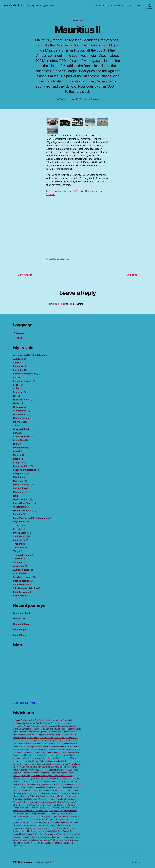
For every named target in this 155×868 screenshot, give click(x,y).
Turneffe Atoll (68, 732)
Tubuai (24, 840)
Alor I (50, 720)
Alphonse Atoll (42, 726)
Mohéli (49, 793)
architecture (54, 259)
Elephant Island (36, 746)
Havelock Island (68, 755)
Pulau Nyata (70, 799)
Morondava (57, 793)
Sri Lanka (18, 529)
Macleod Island (20, 779)
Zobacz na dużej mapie (25, 703)
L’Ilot (52, 773)
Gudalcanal (64, 752)
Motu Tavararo (68, 793)
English (129, 5)
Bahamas (18, 366)
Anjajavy (47, 723)
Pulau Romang (41, 817)
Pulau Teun (33, 811)
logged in (62, 304)
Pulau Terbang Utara (48, 834)
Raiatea (57, 811)
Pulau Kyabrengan (21, 770)
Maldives (18, 459)
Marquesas (19, 474)
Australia (18, 359)
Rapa (49, 814)
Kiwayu (65, 764)
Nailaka (22, 796)
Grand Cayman (39, 752)
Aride (68, 723)
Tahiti (60, 831)
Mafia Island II (51, 779)
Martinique (19, 477)
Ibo (30, 758)
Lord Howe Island (38, 776)
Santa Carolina (73, 819)
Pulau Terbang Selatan (30, 834)
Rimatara (71, 814)
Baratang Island (52, 729)
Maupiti (39, 787)
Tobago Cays (26, 837)
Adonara (17, 720)
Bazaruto (72, 729)
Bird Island (51, 732)
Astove (27, 726)
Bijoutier (43, 732)
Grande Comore (52, 752)
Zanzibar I (50, 843)
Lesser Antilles (21, 466)
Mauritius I (66, 787)
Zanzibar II (59, 843)
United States (20, 533)
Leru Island (45, 773)
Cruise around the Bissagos (65, 741)
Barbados (18, 370)
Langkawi (17, 773)
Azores (17, 363)
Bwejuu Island (70, 735)
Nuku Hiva (60, 799)
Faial (53, 746)
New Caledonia (21, 499)
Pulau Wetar (43, 811)
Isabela (46, 758)
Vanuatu (18, 562)
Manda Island (70, 784)
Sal (30, 819)
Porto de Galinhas (45, 735)
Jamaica (18, 425)
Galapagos (19, 407)
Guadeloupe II (19, 755)
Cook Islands (20, 573)
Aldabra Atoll (33, 720)
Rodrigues (17, 817)
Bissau (59, 732)
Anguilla (39, 723)
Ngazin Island (71, 796)
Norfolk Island (49, 799)
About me (119, 5)
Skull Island (71, 825)
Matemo (32, 787)
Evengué (47, 746)
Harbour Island (55, 755)
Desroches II (53, 743)
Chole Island (24, 741)
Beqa (30, 732)
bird (67, 259)
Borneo (34, 735)
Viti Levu (75, 840)
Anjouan (54, 723)
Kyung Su (33, 770)
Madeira (18, 451)
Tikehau (16, 837)
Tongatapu (44, 837)
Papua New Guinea (23, 503)
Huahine (24, 758)
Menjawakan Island (21, 793)
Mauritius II (57, 787)
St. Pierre (60, 828)
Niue (16, 496)
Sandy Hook (61, 819)
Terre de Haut (63, 834)
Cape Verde (19, 596)
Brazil (16, 385)
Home (98, 5)
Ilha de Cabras (33, 738)
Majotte (17, 455)
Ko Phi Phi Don (19, 767)
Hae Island (30, 755)
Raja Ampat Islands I (69, 811)
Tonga (16, 551)
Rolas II (25, 817)
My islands (107, 5)
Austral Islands (21, 570)
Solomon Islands (22, 585)
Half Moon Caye (41, 755)
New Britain (19, 619)
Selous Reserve (30, 825)
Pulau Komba (66, 808)
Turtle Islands (34, 840)
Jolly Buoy (65, 761)
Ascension (19, 566)
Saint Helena (20, 536)
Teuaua (73, 834)
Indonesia (18, 422)
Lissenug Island (22, 613)
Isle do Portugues (57, 758)
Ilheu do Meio (37, 758)
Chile (16, 388)
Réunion (17, 514)
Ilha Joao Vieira (54, 761)
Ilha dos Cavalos (46, 738)
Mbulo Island (73, 790)
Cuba (16, 444)
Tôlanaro (36, 837)
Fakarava (59, 746)
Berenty (36, 732)
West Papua (19, 507)
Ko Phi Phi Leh (32, 767)
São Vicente (18, 825)
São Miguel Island (62, 822)
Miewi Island (35, 793)
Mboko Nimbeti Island (43, 790)
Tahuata (66, 831)
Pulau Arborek (54, 808)
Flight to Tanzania (40, 749)
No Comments (94, 99)
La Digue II (42, 770)
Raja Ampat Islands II (22, 814)
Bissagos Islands (22, 381)
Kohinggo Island (24, 735)
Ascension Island (38, 843)
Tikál (78, 834)
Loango (71, 773)
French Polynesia (22, 511)
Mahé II (38, 784)
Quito (51, 811)
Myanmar (18, 492)
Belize (16, 377)
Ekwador (18, 392)
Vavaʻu (68, 840)
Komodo (58, 767)
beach (62, 259)
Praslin (38, 808)
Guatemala (19, 414)
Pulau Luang (68, 776)
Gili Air (75, 749)
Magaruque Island (27, 784)
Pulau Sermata (44, 825)
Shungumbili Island (58, 825)
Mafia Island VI (57, 782)
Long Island (25, 776)
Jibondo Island (41, 761)
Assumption (18, 726)
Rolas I (32, 817)
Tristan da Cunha (22, 555)
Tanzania (18, 548)
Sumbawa (47, 831)
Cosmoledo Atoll (37, 741)
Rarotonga (56, 814)
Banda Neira (40, 729)
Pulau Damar (31, 743)
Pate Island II (47, 805)
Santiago (26, 822)
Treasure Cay (67, 837)
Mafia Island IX (32, 782)
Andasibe (31, 723)
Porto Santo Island (27, 808)
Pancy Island (25, 805)
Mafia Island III (63, 779)
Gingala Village (21, 624)
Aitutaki (24, 720)
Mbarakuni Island (26, 790)
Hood (18, 758)
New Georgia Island (57, 796)
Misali (43, 793)
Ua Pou (51, 840)
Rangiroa (35, 814)
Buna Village (20, 635)
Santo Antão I (36, 822)
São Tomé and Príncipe (25, 588)
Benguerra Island (20, 732)
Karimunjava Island (28, 764)
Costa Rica (19, 440)
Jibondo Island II (27, 761)
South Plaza (42, 828)
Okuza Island (52, 802)
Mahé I (45, 784)
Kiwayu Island (75, 764)
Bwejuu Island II (20, 738)
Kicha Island (57, 764)
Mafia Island (74, 779)
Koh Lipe (51, 767)
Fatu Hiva (67, 746)
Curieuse (22, 743)
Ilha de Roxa (52, 817)
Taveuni (16, 834)
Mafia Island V (45, 782)
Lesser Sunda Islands (25, 470)
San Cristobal (50, 819)
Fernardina (28, 749)
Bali (20, 729)
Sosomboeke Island (29, 828)
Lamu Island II (61, 770)
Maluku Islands (21, 485)
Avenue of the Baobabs (58, 726)
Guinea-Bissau (21, 418)
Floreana (51, 749)
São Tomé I (75, 822)
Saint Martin (23, 819)
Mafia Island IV (19, 782)
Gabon (17, 403)
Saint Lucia (19, 540)
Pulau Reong (22, 811)
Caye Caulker (60, 738)
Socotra (17, 525)
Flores (58, 749)
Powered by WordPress (45, 862)
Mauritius (77, 20)
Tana (72, 831)
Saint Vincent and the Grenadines (31, 518)
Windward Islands (23, 577)
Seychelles (19, 522)
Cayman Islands (22, 429)
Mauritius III (47, 787)
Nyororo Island (40, 802)
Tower (58, 837)
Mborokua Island (60, 790)
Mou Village (20, 630)
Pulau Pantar (36, 805)
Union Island (59, 840)
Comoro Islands (22, 437)
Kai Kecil (16, 764)
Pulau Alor (43, 720)
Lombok (17, 776)
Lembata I (26, 773)
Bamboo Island (28, 729)
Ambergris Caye (60, 720)
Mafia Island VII (70, 782)
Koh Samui (42, 767)
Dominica (73, 743)
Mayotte (52, 784)
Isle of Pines (71, 758)
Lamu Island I (73, 770)
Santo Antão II (48, 822)
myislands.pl (11, 5)
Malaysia (18, 462)
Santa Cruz (18, 822)
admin (64, 99)
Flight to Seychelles (55, 776)
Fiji (15, 396)
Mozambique (20, 488)
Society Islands (21, 592)
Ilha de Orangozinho (66, 802)
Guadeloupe (20, 411)
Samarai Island (38, 819)
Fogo (63, 749)
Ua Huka (44, 840)
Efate (27, 746)
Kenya (16, 433)
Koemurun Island (44, 764)
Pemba (16, 808)
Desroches (42, 743)
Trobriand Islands (70, 767)
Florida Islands (21, 400)
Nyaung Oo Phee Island (23, 802)
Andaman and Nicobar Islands (29, 355)
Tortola (52, 837)
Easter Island (19, 746)
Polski (137, 5)
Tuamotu (18, 559)
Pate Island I (58, 805)
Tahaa (55, 831)
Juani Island (75, 761)
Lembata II (35, 773)
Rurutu (61, 817)
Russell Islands (21, 581)
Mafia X (16, 784)
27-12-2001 (77, 99)
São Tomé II (26, 843)
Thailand (18, 544)
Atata (33, 726)
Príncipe (17, 843)
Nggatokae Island (21, 799)
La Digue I (51, 770)
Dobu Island (64, 743)
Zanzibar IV (18, 846)
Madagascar (20, 448)
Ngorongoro (33, 799)
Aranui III (62, 723)
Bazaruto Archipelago (25, 374)
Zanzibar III (69, 843)
